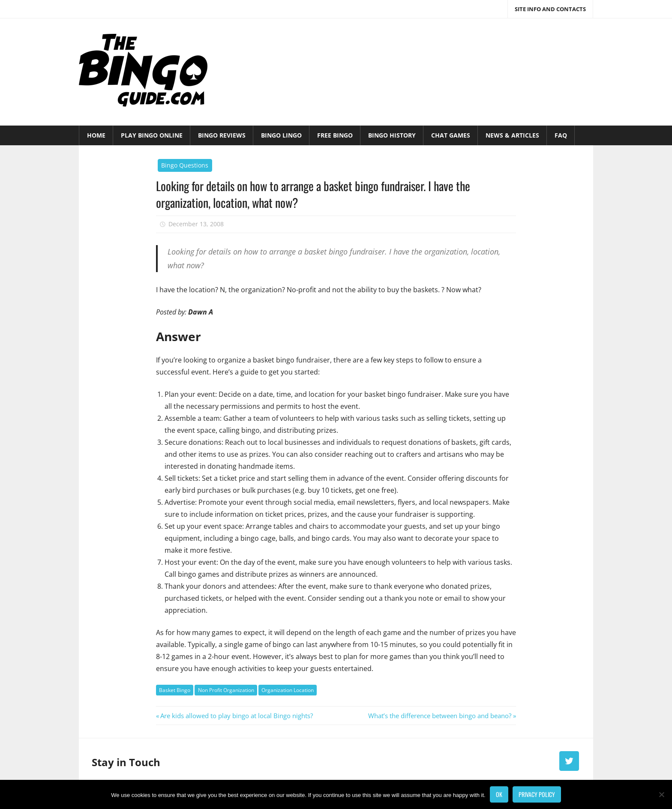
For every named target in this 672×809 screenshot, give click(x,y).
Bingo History (392, 135)
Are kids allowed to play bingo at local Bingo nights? (236, 716)
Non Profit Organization (226, 690)
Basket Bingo (175, 690)
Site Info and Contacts (550, 9)
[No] (661, 794)
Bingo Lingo (281, 135)
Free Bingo (335, 135)
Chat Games (451, 135)
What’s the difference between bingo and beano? (440, 716)
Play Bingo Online (152, 135)
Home (96, 135)
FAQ (561, 135)
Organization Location (288, 690)
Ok (499, 794)
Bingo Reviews (222, 135)
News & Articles (512, 135)
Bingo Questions (185, 165)
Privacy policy (537, 794)
